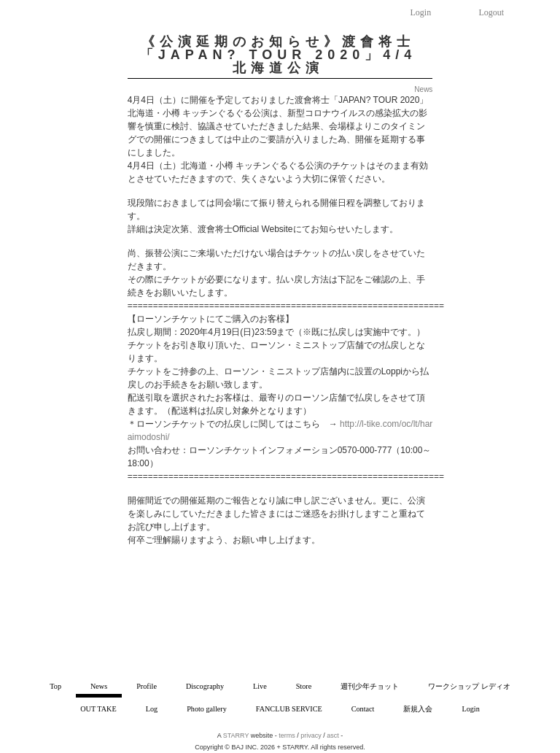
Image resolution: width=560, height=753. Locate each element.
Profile (147, 686)
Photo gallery (207, 709)
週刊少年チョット (370, 686)
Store (304, 686)
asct (333, 735)
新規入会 (418, 709)
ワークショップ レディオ (469, 686)
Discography (205, 686)
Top (55, 686)
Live (260, 686)
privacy (311, 735)
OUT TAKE (98, 709)
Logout (492, 12)
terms (287, 735)
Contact (363, 709)
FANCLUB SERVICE (289, 709)
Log (152, 709)
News (99, 686)
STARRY (236, 735)
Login (421, 12)
